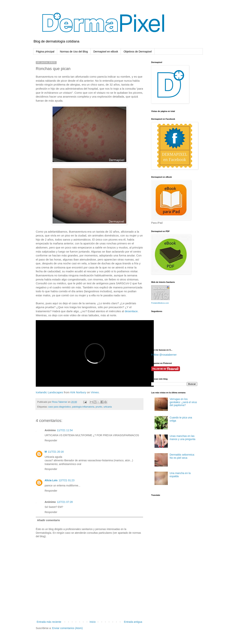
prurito (99, 407)
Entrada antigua (133, 622)
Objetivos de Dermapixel (138, 52)
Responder (51, 440)
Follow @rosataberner (164, 355)
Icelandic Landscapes (49, 392)
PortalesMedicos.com (160, 303)
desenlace (131, 311)
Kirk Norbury (78, 392)
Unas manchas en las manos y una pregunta (182, 438)
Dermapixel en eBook (106, 52)
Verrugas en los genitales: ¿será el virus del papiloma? (183, 402)
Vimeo (95, 392)
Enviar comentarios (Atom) (67, 628)
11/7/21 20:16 (56, 452)
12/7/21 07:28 (65, 502)
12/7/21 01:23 (67, 480)
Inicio (93, 622)
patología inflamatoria (83, 407)
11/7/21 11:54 (65, 430)
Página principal (45, 52)
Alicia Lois (51, 480)
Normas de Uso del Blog (74, 52)
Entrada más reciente (49, 622)
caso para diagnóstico (60, 407)
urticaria (108, 407)
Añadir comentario (48, 520)
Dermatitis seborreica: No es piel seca (182, 456)
